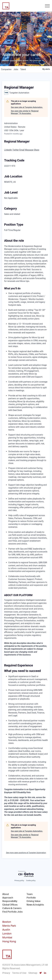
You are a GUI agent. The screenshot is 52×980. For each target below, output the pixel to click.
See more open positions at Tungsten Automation (26, 853)
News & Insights (35, 905)
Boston (7, 922)
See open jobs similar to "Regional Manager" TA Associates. (25, 112)
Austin (6, 930)
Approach (8, 898)
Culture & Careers (12, 908)
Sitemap (33, 973)
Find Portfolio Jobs (12, 912)
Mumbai (7, 937)
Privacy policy (19, 881)
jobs (16, 69)
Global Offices (10, 905)
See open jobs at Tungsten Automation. (27, 107)
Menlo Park (9, 926)
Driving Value (34, 901)
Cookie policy (31, 881)
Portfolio (31, 898)
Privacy (6, 973)
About (6, 894)
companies (6, 69)
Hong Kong (9, 941)
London (7, 934)
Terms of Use (19, 973)
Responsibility (10, 901)
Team (30, 894)
